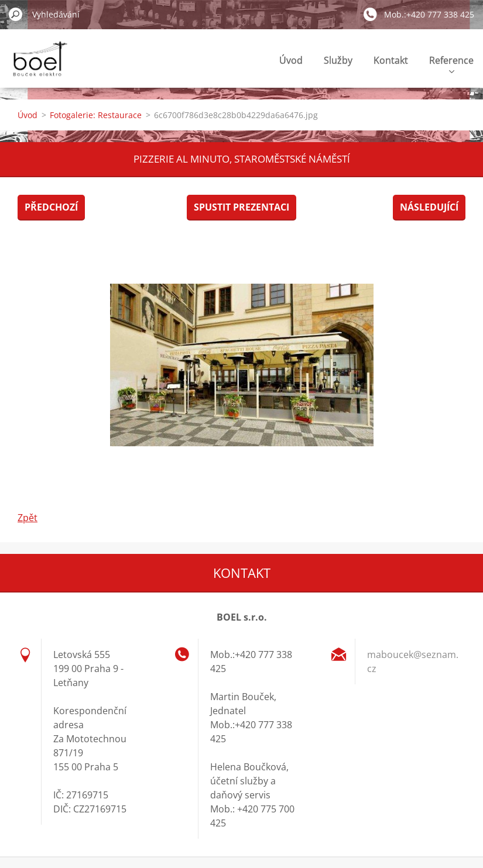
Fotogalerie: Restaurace (96, 115)
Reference (451, 63)
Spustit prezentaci (241, 207)
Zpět (28, 518)
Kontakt (391, 60)
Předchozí (51, 207)
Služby (338, 60)
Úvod (291, 60)
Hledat (16, 14)
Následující (429, 207)
